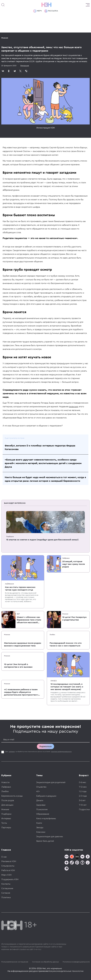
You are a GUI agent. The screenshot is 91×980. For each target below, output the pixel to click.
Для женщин (7, 805)
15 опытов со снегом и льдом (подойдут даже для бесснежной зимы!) (42, 540)
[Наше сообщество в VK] (82, 857)
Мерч (37, 11)
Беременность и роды (12, 796)
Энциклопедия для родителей (51, 782)
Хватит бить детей (45, 841)
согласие (12, 752)
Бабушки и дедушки (46, 796)
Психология (42, 809)
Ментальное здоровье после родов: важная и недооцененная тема (23, 644)
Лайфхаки (9, 584)
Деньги (40, 800)
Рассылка (51, 11)
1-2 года (83, 791)
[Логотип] (46, 5)
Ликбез (52, 635)
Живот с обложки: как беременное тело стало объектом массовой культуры (29, 620)
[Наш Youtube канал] (82, 863)
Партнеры (6, 828)
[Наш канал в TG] (67, 857)
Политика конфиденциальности (76, 962)
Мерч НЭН (6, 875)
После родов (8, 800)
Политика (6, 897)
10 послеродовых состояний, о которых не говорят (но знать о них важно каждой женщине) (67, 687)
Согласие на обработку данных (46, 962)
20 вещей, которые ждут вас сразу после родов (74, 564)
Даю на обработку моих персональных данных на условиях (39, 752)
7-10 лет (83, 805)
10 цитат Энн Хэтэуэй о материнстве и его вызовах (18, 666)
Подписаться (46, 746)
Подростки (84, 809)
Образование (43, 814)
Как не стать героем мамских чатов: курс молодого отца (20, 589)
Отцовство (41, 787)
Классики (41, 832)
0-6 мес (83, 782)
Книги (39, 823)
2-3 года (83, 796)
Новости (5, 782)
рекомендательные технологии (68, 971)
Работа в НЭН (8, 870)
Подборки (10, 537)
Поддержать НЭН (10, 879)
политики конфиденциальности (61, 752)
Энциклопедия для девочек (50, 837)
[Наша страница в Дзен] (67, 863)
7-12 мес (83, 787)
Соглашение (7, 888)
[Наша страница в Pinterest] (77, 863)
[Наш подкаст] (67, 869)
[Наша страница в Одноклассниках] (88, 857)
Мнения (5, 38)
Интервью (6, 819)
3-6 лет (82, 800)
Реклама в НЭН (9, 861)
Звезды (40, 828)
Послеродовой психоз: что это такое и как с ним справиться (66, 644)
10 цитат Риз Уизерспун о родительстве (74, 619)
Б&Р (18, 614)
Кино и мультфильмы (46, 819)
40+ (38, 791)
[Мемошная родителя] (77, 857)
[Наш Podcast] (88, 863)
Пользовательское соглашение (15, 962)
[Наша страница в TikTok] (72, 863)
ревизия (74, 407)
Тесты (4, 823)
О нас (4, 857)
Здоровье (41, 805)
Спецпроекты (8, 866)
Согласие (6, 893)
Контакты (6, 884)
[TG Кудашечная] (72, 857)
